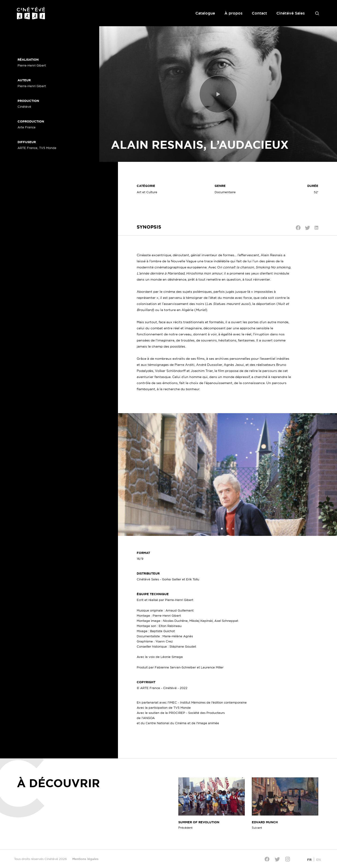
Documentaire (225, 192)
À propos (233, 13)
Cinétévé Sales (291, 13)
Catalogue (205, 13)
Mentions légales (85, 859)
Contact (259, 13)
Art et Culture (147, 192)
